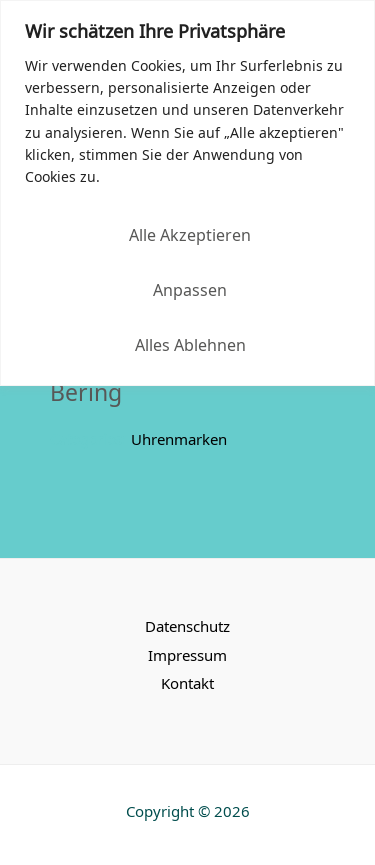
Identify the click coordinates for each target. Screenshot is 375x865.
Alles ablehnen (190, 344)
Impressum (187, 654)
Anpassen (190, 289)
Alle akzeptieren (190, 234)
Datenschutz (187, 625)
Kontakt (187, 682)
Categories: (88, 439)
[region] (187, 193)
